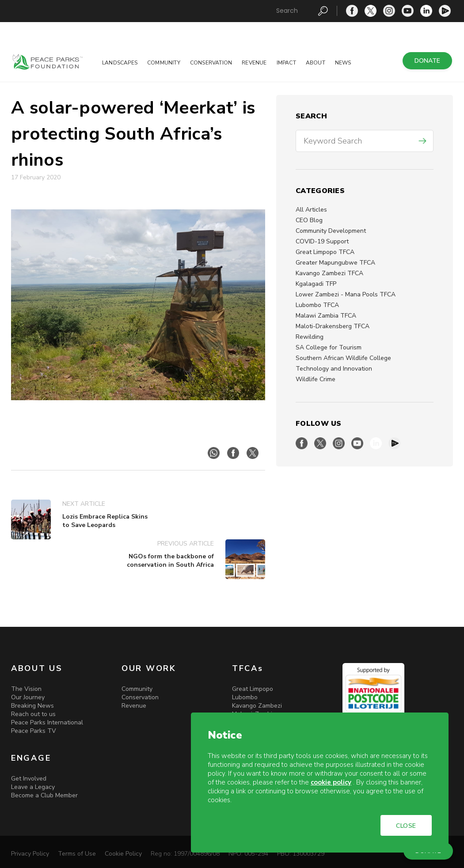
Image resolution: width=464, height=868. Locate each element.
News (343, 63)
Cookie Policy (123, 854)
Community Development (331, 231)
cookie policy (331, 782)
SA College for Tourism (329, 347)
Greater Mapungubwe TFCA (335, 263)
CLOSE (406, 826)
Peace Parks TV (34, 731)
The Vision (26, 689)
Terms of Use (77, 854)
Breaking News (32, 706)
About (316, 63)
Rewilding (310, 337)
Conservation (211, 63)
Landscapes (120, 63)
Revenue (254, 63)
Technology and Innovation (334, 369)
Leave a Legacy (33, 787)
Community (164, 63)
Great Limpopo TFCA (325, 252)
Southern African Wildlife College (343, 358)
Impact (286, 63)
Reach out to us (33, 714)
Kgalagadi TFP (316, 284)
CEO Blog (309, 220)
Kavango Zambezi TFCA (329, 273)
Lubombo (245, 697)
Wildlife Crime (316, 379)
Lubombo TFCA (317, 305)
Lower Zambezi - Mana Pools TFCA (346, 294)
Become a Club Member (44, 795)
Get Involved (29, 779)
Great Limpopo (253, 689)
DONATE (427, 61)
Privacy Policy (30, 854)
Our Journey (28, 697)
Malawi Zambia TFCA (326, 316)
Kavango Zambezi (257, 706)
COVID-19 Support (322, 241)
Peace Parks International (47, 722)
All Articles (311, 210)
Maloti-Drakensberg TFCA (333, 326)
